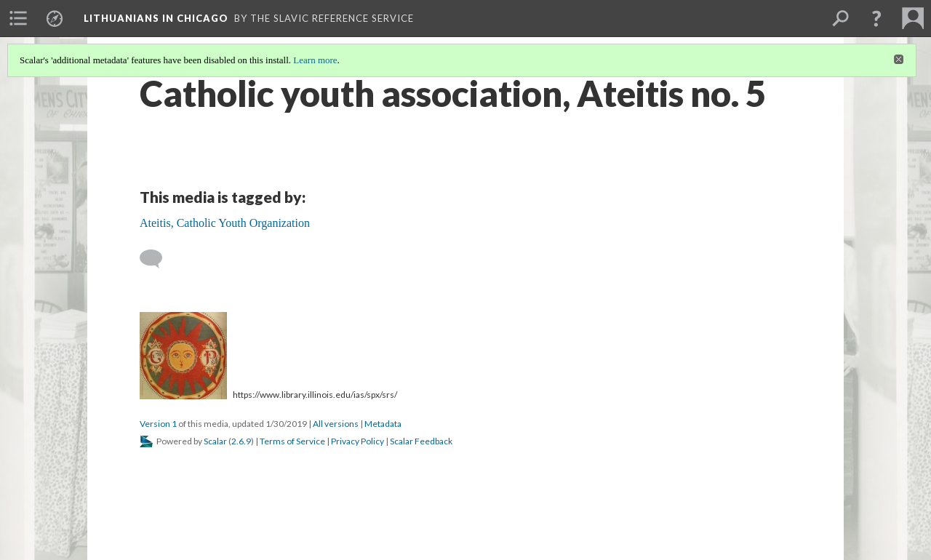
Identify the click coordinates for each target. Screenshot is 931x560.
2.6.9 (241, 441)
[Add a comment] (157, 259)
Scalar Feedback (421, 441)
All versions (336, 424)
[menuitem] (18, 18)
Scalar (215, 441)
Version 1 (158, 424)
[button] (876, 18)
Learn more (315, 60)
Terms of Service (292, 441)
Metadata (383, 424)
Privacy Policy (357, 441)
